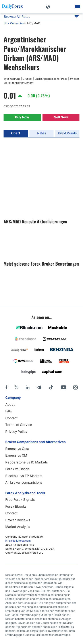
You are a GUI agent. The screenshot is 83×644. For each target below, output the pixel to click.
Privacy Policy (16, 432)
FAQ (8, 411)
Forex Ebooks (16, 506)
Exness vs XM (16, 455)
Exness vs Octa (17, 449)
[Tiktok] (51, 387)
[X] (16, 387)
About (10, 404)
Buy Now (22, 117)
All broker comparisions (24, 482)
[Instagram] (75, 387)
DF (5, 24)
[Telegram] (39, 387)
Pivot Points (67, 133)
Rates (42, 133)
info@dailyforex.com (18, 541)
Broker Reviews (18, 520)
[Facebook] (6, 387)
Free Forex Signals (20, 500)
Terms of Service (19, 425)
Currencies (17, 23)
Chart (16, 133)
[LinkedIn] (27, 387)
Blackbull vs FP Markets (24, 476)
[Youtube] (64, 387)
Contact (11, 418)
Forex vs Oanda (17, 469)
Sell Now (61, 117)
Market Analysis (18, 527)
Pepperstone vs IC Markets (27, 462)
